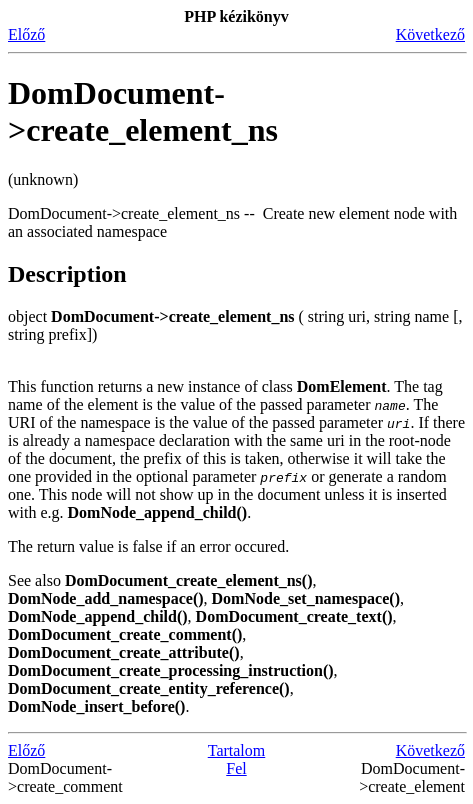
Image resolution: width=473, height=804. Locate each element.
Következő (430, 34)
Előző (26, 34)
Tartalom (237, 750)
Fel (236, 768)
